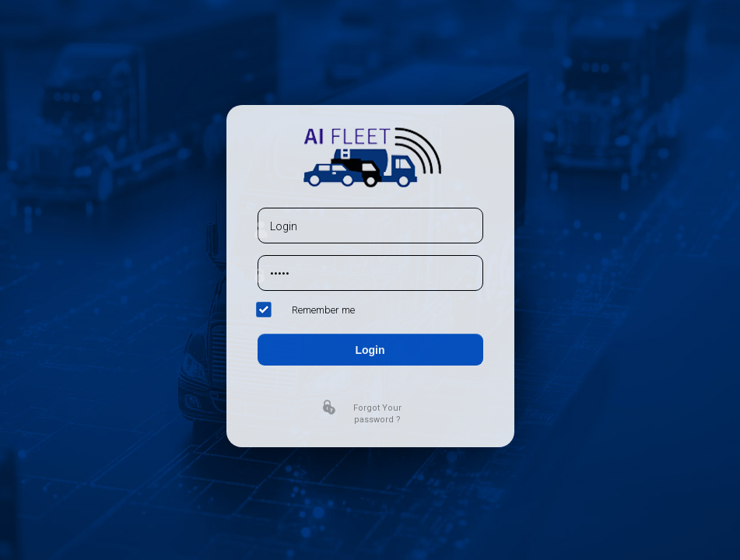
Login (370, 350)
